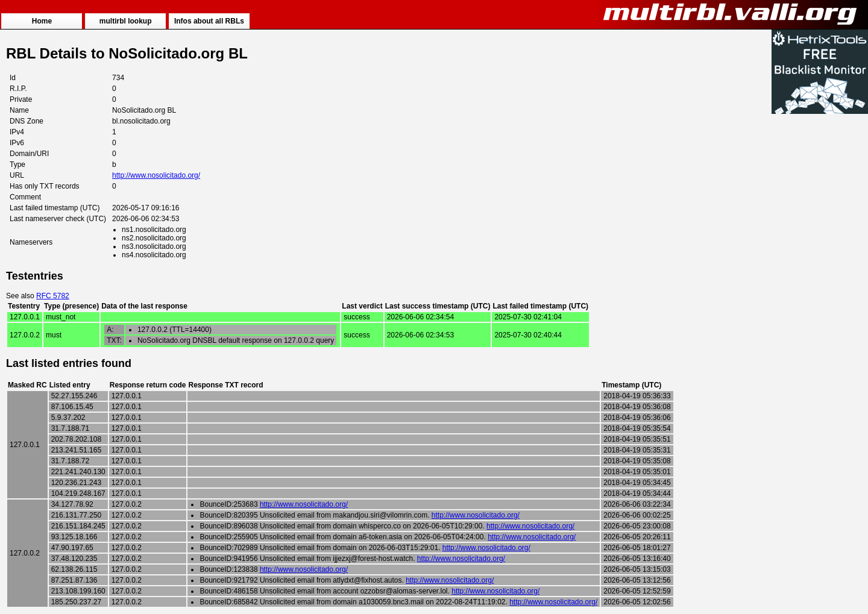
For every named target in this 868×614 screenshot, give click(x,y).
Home (42, 21)
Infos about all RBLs (209, 21)
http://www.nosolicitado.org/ (156, 175)
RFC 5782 (53, 296)
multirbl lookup (126, 21)
